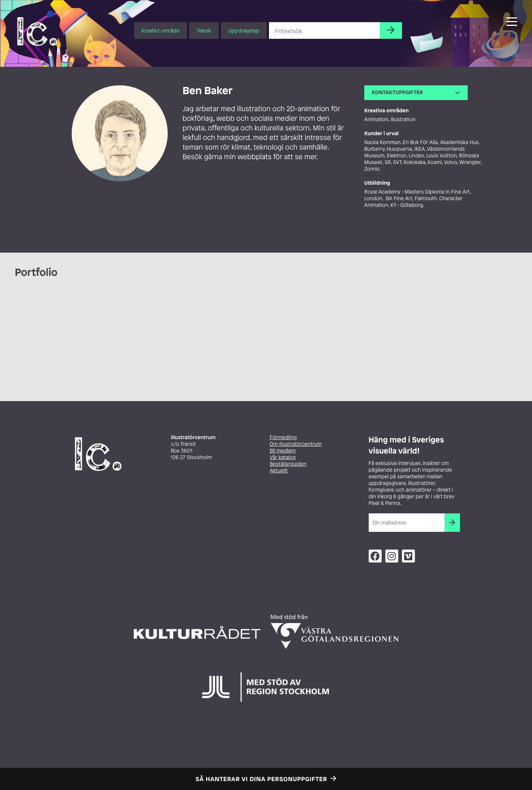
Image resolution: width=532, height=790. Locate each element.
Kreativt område (161, 30)
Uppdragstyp (244, 30)
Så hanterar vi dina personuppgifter (262, 779)
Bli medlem (283, 451)
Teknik (204, 30)
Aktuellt (279, 471)
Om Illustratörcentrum (296, 444)
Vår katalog (283, 457)
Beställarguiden (288, 464)
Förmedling (283, 437)
